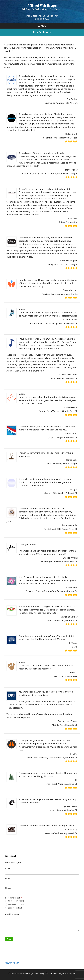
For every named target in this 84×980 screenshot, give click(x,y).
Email (8, 878)
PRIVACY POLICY (12, 963)
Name (8, 869)
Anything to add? (13, 914)
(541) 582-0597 (42, 19)
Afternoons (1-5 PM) (14, 904)
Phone (9, 888)
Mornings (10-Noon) (14, 901)
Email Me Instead (13, 908)
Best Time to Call (13, 898)
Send (9, 939)
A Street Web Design (42, 5)
